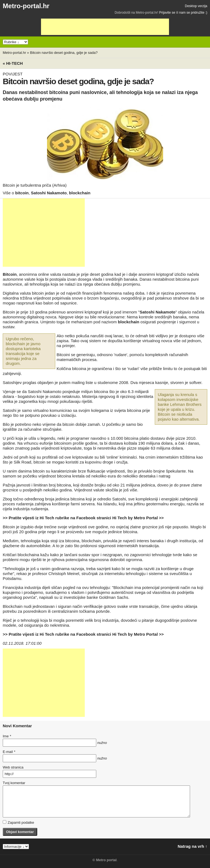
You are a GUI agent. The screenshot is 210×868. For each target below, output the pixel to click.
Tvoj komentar (14, 783)
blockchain (80, 193)
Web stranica (13, 767)
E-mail (9, 752)
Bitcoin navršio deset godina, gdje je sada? (64, 53)
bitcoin (22, 193)
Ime (7, 736)
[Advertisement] (105, 27)
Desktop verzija (196, 6)
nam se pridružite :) (193, 13)
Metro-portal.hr (26, 6)
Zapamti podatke (18, 822)
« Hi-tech (13, 63)
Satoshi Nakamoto (49, 193)
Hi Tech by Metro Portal (135, 518)
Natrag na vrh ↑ (192, 846)
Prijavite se (167, 13)
